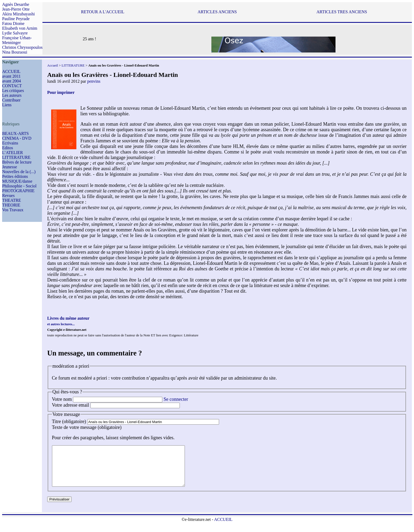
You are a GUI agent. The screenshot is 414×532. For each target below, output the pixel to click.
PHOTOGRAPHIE (18, 191)
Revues (8, 195)
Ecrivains (10, 143)
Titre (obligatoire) (69, 421)
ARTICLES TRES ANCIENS (342, 12)
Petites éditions (15, 176)
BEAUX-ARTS (15, 133)
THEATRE (12, 200)
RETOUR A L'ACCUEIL (103, 12)
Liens (7, 105)
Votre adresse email (71, 405)
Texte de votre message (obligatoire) (87, 427)
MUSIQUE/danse (17, 181)
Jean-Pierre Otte (16, 9)
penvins (94, 81)
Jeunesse (10, 167)
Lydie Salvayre (15, 33)
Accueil (53, 65)
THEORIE (11, 205)
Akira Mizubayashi (18, 14)
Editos (8, 148)
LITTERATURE (16, 157)
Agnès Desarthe (16, 4)
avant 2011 (11, 76)
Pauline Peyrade (16, 19)
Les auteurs (12, 95)
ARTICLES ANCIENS (217, 12)
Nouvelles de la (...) (19, 172)
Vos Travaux (13, 210)
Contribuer (11, 100)
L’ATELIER (13, 153)
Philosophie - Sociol (19, 186)
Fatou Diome (13, 23)
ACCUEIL (11, 71)
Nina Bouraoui (15, 52)
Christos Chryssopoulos (22, 47)
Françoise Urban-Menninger (17, 40)
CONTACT (12, 86)
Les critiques (13, 91)
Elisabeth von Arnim (20, 28)
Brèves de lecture (17, 162)
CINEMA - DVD (17, 138)
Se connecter (176, 399)
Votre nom (62, 399)
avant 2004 (12, 81)
